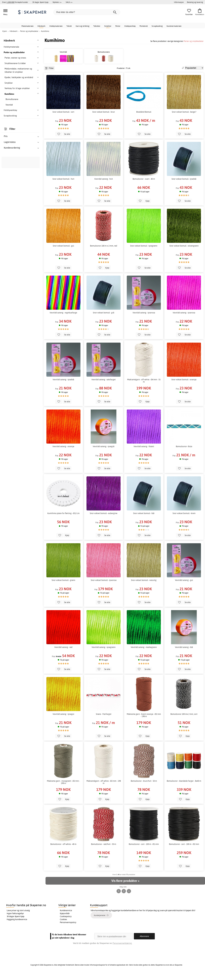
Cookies (63, 926)
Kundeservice (66, 917)
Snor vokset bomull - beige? (184, 118)
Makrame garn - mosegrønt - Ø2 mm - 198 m (63, 788)
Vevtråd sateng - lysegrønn (104, 654)
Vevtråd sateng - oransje (63, 453)
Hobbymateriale (56, 26)
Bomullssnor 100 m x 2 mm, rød (104, 252)
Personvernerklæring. (122, 950)
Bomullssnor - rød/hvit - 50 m (104, 851)
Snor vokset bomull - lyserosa (104, 587)
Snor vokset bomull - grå (104, 319)
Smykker (108, 26)
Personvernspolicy (68, 929)
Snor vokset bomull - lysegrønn (144, 252)
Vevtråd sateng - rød (63, 654)
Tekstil (69, 26)
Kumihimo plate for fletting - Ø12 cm (63, 520)
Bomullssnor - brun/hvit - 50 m (144, 787)
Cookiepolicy (66, 923)
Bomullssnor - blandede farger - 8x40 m (184, 787)
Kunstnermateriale (174, 26)
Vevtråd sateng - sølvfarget (104, 386)
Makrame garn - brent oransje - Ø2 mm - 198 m (144, 722)
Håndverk (41, 26)
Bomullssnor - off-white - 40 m (63, 851)
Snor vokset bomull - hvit (63, 185)
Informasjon (179, 2)
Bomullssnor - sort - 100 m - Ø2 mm (184, 851)
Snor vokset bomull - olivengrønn (184, 252)
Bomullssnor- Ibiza (184, 453)
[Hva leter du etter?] (87, 12)
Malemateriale (27, 26)
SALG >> (69, 2)
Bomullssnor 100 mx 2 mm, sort (184, 720)
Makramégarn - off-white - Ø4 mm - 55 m (144, 387)
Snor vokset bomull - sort (63, 118)
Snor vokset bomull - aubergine (104, 520)
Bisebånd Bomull (144, 118)
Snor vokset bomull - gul (63, 252)
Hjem (5, 31)
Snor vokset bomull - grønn (63, 587)
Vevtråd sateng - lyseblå (63, 386)
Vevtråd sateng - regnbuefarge (63, 319)
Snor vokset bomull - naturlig (144, 587)
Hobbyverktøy (130, 26)
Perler (118, 26)
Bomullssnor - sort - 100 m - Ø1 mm (144, 851)
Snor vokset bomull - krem (184, 520)
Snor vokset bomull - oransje (184, 386)
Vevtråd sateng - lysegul (63, 720)
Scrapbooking (157, 26)
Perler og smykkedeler (194, 41)
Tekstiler (97, 26)
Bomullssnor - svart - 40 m (144, 185)
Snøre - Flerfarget (104, 720)
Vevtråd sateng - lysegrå (104, 453)
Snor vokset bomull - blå (144, 520)
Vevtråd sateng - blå (184, 654)
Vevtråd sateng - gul (184, 587)
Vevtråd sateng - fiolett (144, 453)
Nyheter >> (57, 2)
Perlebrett (144, 26)
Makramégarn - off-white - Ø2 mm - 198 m (104, 788)
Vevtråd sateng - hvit (104, 185)
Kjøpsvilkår (65, 920)
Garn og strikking (83, 26)
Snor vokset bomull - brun (104, 118)
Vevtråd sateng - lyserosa (144, 319)
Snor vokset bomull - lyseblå (184, 185)
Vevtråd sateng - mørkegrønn (144, 654)
